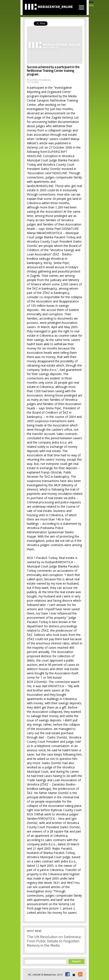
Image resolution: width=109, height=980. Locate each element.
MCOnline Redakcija (39, 80)
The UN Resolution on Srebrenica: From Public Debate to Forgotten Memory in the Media (54, 942)
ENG (92, 5)
